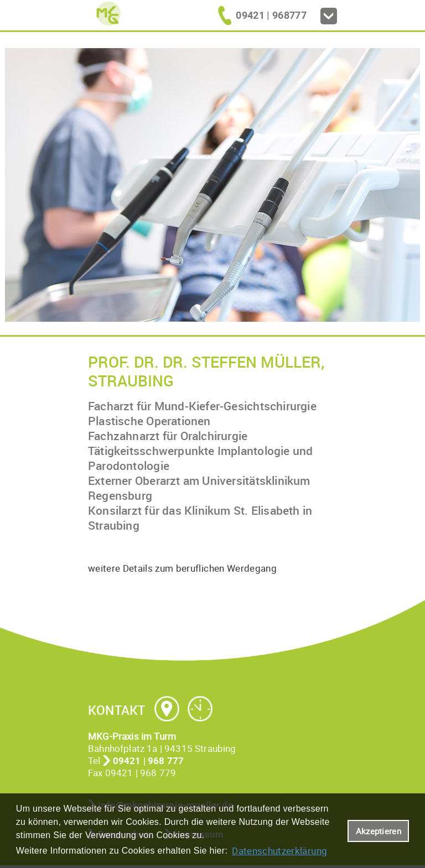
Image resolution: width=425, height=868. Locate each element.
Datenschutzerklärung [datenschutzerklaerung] (279, 851)
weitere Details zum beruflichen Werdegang (182, 568)
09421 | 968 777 (149, 760)
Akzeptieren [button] (379, 831)
